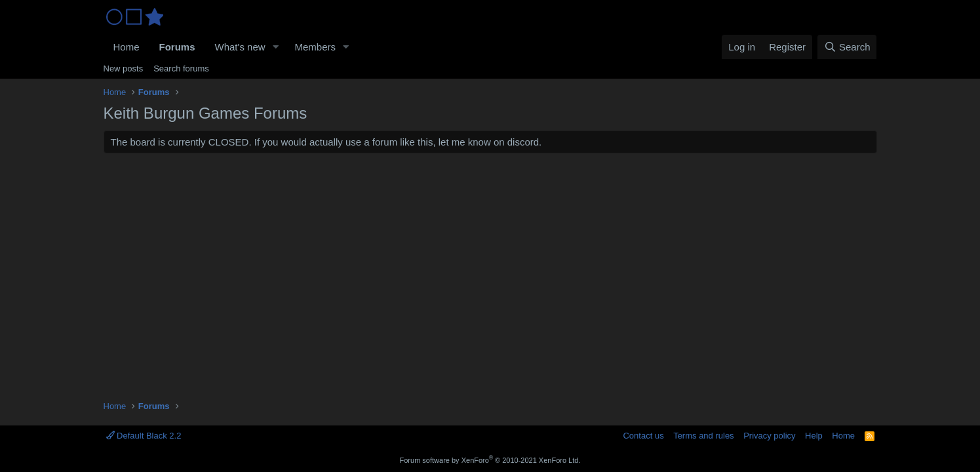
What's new (240, 47)
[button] (275, 47)
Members (315, 47)
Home (127, 47)
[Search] (847, 47)
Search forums (181, 69)
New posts (124, 69)
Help (814, 436)
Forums (177, 47)
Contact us (643, 436)
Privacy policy (769, 436)
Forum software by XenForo (490, 460)
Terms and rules (703, 436)
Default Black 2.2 (144, 436)
